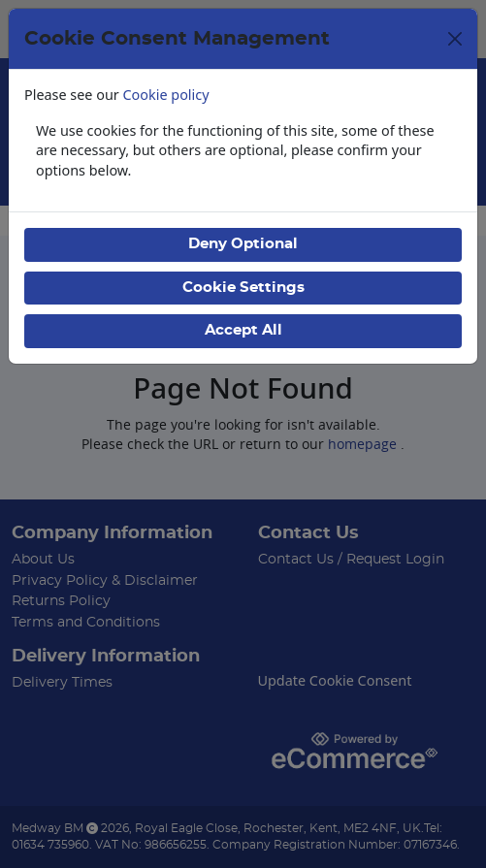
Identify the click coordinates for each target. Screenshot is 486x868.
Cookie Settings (243, 288)
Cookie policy (166, 95)
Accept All (243, 330)
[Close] (455, 39)
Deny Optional (243, 244)
